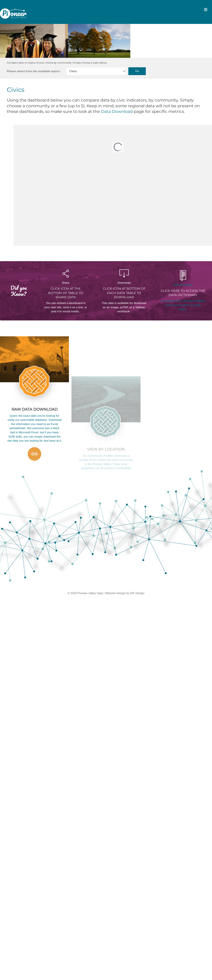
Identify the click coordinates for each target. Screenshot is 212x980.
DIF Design (137, 590)
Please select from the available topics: (34, 68)
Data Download (117, 108)
